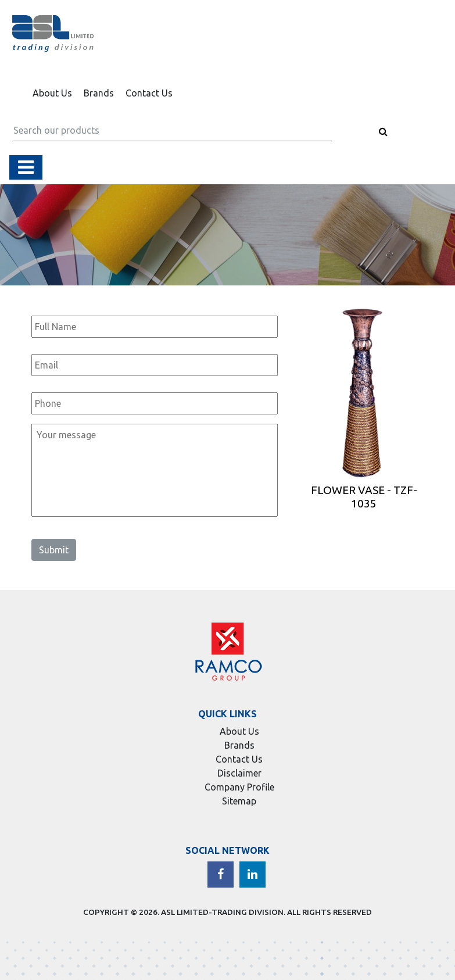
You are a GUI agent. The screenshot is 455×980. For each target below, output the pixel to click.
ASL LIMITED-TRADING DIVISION (222, 912)
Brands (99, 93)
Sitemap (239, 801)
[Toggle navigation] (26, 167)
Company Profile (239, 787)
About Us (52, 93)
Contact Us (149, 93)
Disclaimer (239, 773)
